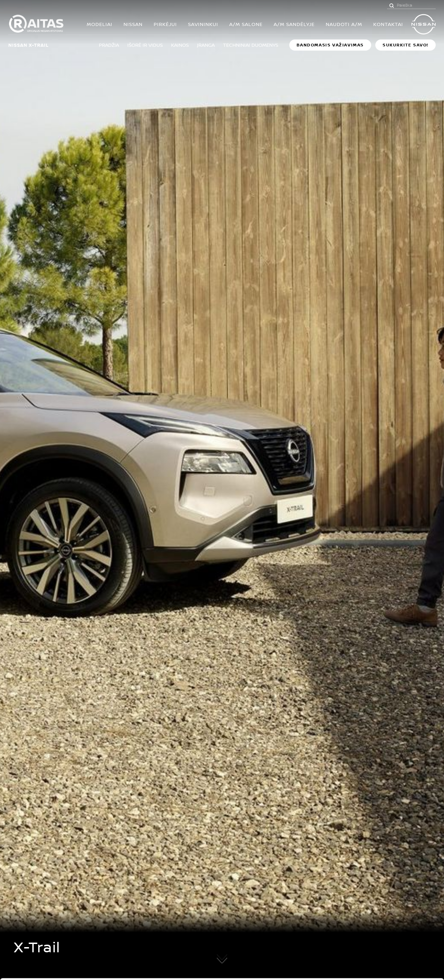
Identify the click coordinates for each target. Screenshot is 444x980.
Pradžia (109, 45)
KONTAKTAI (388, 24)
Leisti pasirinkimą (386, 918)
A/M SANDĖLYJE (294, 24)
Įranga (206, 45)
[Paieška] (392, 5)
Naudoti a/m (344, 24)
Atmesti (386, 937)
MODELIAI (100, 24)
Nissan (133, 24)
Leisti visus (386, 899)
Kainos (180, 45)
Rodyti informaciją (343, 967)
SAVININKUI (203, 24)
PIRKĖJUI (165, 24)
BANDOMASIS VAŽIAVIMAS (330, 45)
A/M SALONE (246, 24)
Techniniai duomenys (251, 45)
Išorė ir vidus (145, 45)
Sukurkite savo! (405, 45)
